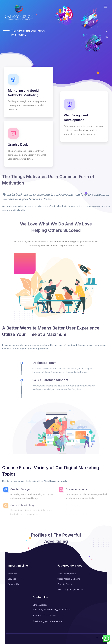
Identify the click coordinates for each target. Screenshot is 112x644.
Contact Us (13, 584)
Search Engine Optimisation (71, 589)
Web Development (67, 574)
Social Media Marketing (69, 579)
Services (12, 579)
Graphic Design (65, 584)
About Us (12, 574)
